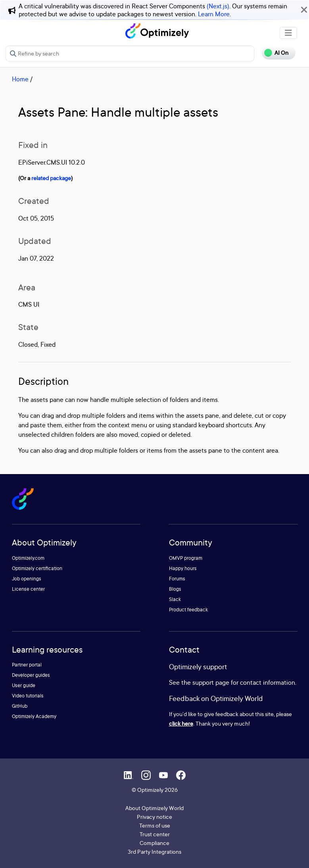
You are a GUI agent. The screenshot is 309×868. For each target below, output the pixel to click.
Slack (175, 599)
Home (20, 79)
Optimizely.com (28, 558)
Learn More (214, 14)
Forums (177, 579)
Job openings (27, 579)
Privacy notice (154, 817)
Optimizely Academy (34, 716)
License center (28, 589)
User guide (24, 685)
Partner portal (27, 665)
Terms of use (155, 825)
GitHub (20, 706)
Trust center (155, 834)
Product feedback (188, 610)
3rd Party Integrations (154, 852)
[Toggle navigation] (288, 33)
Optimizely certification (37, 568)
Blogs (175, 589)
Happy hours (183, 568)
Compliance (154, 843)
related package (51, 178)
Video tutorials (28, 696)
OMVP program (186, 558)
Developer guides (31, 675)
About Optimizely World (154, 808)
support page (211, 682)
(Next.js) (218, 6)
